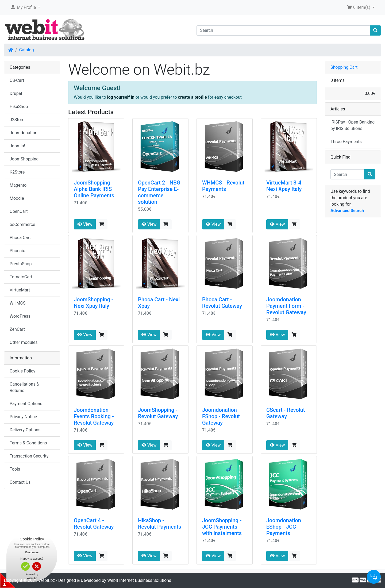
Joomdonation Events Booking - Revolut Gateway (94, 416)
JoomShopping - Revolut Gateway (158, 413)
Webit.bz (47, 580)
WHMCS (18, 303)
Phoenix (17, 251)
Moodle (17, 198)
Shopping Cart (344, 67)
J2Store (17, 120)
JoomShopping (24, 159)
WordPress (20, 316)
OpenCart (19, 211)
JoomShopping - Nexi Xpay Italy (94, 303)
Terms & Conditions (28, 443)
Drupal (16, 93)
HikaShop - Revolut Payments (159, 524)
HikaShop (19, 107)
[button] (25, 7)
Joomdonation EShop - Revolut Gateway (221, 416)
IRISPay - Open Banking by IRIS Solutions (353, 125)
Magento (18, 185)
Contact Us (20, 482)
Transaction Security (29, 456)
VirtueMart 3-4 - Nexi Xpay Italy (285, 186)
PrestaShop (21, 264)
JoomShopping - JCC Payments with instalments (222, 527)
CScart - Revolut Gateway (286, 413)
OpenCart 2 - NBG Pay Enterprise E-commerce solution (159, 192)
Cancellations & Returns (24, 387)
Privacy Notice (23, 417)
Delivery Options (25, 430)
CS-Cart (17, 80)
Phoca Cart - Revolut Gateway (222, 303)
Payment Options (26, 404)
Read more (32, 552)
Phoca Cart (20, 238)
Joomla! (17, 146)
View (85, 224)
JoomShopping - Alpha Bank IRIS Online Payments (94, 189)
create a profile (192, 97)
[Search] (283, 30)
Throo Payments (346, 142)
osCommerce (22, 224)
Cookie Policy (22, 371)
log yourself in (121, 97)
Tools (15, 469)
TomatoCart (21, 277)
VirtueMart (20, 290)
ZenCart (17, 329)
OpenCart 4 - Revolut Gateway (94, 524)
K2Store (17, 172)
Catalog (27, 50)
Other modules (24, 342)
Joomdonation (24, 133)
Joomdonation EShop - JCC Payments (284, 527)
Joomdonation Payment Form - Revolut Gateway (286, 306)
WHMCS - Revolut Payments (223, 186)
